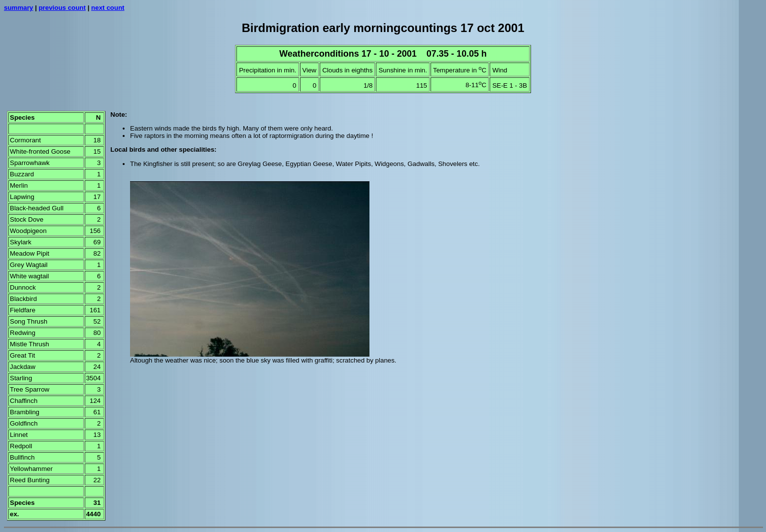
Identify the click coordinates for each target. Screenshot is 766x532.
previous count (62, 8)
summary (18, 8)
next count (108, 8)
